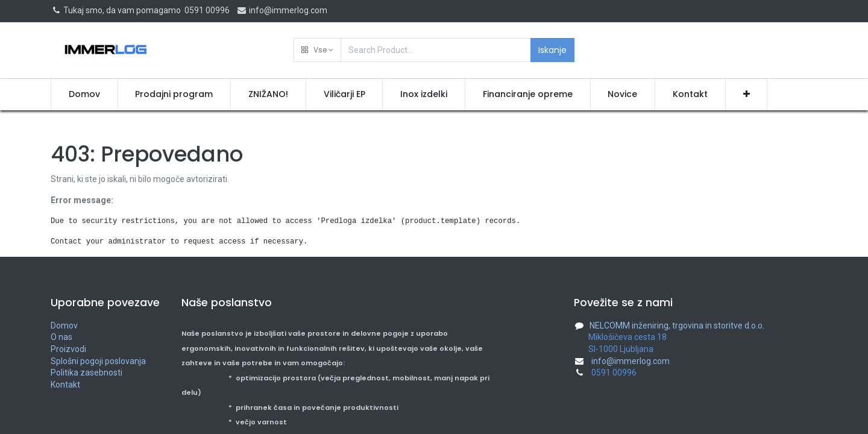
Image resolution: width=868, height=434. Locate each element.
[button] (317, 50)
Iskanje (552, 50)
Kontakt (65, 385)
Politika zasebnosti (86, 373)
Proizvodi (68, 349)
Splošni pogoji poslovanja (98, 361)
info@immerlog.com (282, 10)
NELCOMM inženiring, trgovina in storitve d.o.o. (677, 325)
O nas (61, 337)
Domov (64, 325)
